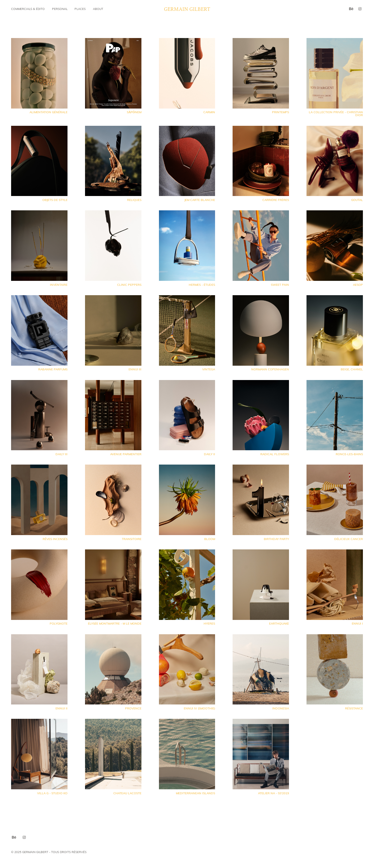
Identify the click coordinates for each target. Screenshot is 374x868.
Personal (60, 9)
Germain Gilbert (187, 9)
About (98, 9)
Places (80, 9)
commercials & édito (28, 9)
